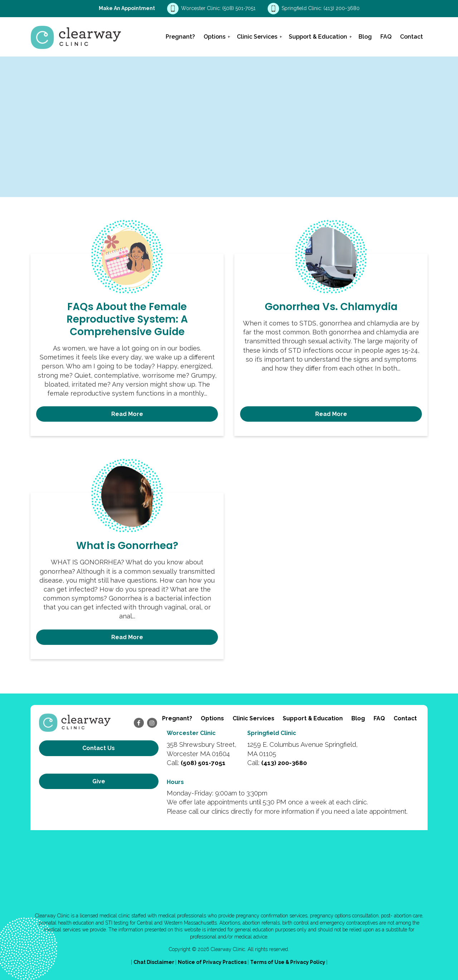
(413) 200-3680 (342, 8)
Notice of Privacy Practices (213, 962)
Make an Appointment (127, 8)
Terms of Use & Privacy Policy (288, 962)
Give (99, 772)
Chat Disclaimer (154, 962)
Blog (365, 37)
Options (215, 37)
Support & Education (318, 37)
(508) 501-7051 (240, 8)
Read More (127, 414)
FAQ (386, 37)
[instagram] (152, 723)
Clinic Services (257, 37)
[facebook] (139, 723)
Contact (411, 37)
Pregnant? (180, 37)
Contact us (99, 748)
